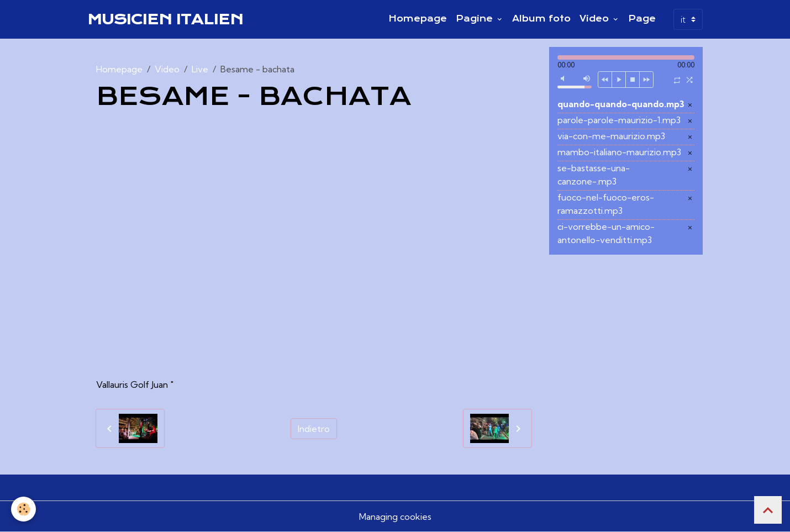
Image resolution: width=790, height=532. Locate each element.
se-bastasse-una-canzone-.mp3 (594, 175)
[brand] (165, 19)
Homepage (418, 19)
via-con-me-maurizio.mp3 (611, 136)
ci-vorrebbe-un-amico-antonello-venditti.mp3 (606, 233)
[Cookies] (23, 509)
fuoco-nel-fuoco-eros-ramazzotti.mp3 (606, 204)
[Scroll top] (768, 510)
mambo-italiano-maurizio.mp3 (619, 152)
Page (642, 19)
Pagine (476, 19)
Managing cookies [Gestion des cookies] (395, 517)
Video (596, 19)
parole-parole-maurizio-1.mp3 (619, 120)
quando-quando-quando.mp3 (621, 104)
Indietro (314, 429)
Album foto (541, 19)
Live (200, 69)
